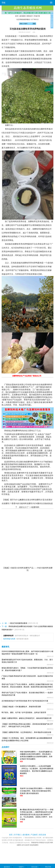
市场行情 (37, 16)
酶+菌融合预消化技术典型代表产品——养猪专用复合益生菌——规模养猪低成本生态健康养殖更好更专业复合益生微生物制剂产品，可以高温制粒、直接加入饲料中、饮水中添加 (37, 814)
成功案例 (22, 16)
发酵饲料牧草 (8, 636)
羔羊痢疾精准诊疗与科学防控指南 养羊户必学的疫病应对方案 (25, 701)
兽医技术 (30, 16)
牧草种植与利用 (9, 639)
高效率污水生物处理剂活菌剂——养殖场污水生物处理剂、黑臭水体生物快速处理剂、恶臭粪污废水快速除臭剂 (36, 791)
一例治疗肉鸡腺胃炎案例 (18, 623)
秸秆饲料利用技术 (22, 636)
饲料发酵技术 (35, 636)
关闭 (52, 14)
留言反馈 (43, 835)
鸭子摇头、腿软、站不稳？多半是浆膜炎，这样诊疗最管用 (24, 712)
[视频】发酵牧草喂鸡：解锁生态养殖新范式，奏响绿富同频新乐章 (27, 718)
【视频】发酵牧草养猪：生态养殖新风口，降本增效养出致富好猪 (26, 732)
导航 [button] (4, 3)
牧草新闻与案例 (22, 639)
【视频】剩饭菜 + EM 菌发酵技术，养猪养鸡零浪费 (21, 707)
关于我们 (17, 835)
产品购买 (34, 835)
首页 (17, 16)
